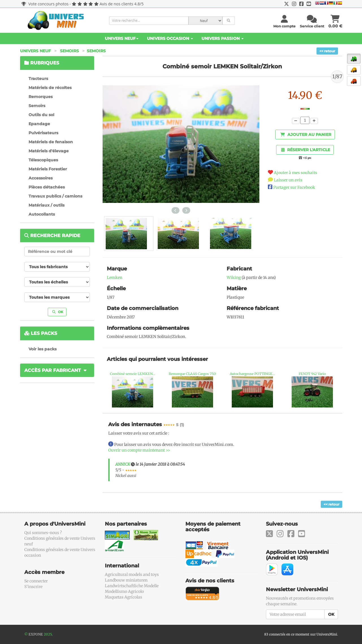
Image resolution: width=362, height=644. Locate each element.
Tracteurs (38, 79)
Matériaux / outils (46, 205)
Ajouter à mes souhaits (295, 173)
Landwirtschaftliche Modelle (132, 586)
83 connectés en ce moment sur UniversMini (301, 634)
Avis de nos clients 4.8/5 (122, 4)
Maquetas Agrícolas (123, 597)
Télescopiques (43, 160)
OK (58, 312)
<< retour (327, 51)
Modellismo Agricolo (124, 591)
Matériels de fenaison (51, 142)
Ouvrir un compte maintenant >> (139, 450)
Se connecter (36, 581)
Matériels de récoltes (50, 88)
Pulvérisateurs (43, 133)
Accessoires (41, 178)
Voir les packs (43, 349)
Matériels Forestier (48, 169)
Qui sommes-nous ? (43, 533)
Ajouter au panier (306, 135)
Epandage (39, 124)
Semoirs (69, 51)
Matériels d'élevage (49, 151)
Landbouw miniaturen (126, 580)
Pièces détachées (47, 187)
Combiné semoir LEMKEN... (133, 374)
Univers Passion (223, 38)
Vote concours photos (45, 4)
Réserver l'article (306, 150)
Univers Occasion (170, 38)
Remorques (41, 97)
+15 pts (307, 158)
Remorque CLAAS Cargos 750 (192, 374)
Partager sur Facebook (294, 187)
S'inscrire (33, 587)
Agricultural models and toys (132, 574)
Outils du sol (41, 115)
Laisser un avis (288, 180)
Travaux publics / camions (55, 196)
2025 (48, 634)
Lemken (115, 277)
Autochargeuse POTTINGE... (252, 374)
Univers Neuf (122, 38)
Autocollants (42, 214)
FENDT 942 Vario (312, 374)
